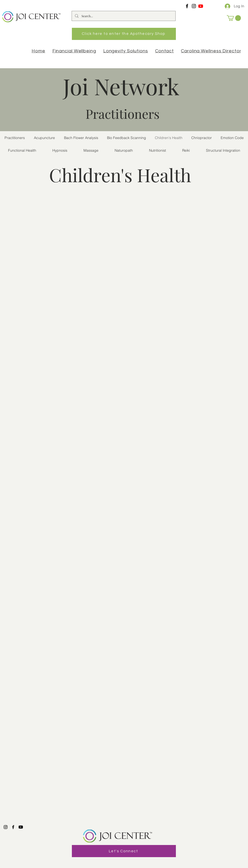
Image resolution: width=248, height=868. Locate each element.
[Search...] (123, 16)
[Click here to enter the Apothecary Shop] (124, 34)
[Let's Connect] (124, 851)
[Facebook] (187, 6)
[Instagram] (194, 6)
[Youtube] (201, 6)
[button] (234, 18)
